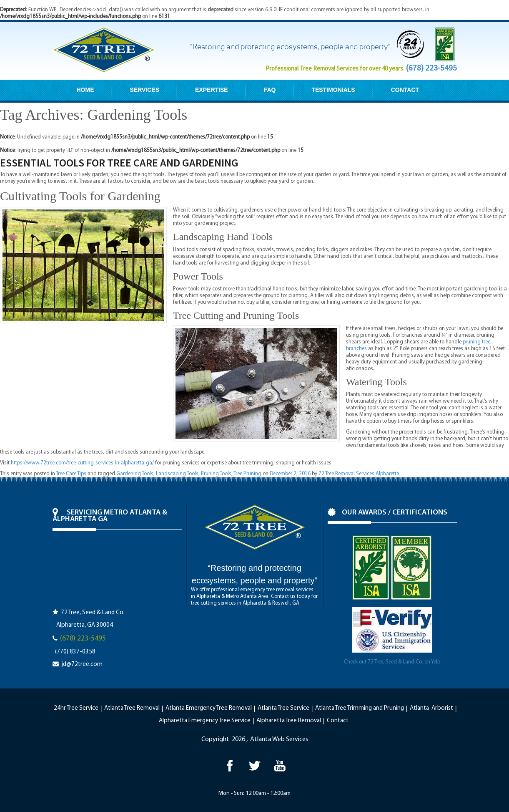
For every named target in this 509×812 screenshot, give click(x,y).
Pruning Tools (216, 474)
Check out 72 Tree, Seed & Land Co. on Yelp (392, 662)
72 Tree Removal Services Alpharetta (359, 474)
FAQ (270, 90)
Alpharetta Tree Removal (289, 721)
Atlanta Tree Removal (132, 708)
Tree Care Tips (71, 474)
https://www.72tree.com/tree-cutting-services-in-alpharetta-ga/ (82, 463)
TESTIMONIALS (333, 90)
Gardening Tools (135, 474)
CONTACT (405, 90)
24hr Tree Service (76, 708)
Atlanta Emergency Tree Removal (209, 708)
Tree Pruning (247, 474)
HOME (85, 90)
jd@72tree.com (82, 664)
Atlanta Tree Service (283, 708)
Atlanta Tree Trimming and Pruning (360, 708)
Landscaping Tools (177, 474)
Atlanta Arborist (431, 708)
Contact (338, 721)
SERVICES (145, 90)
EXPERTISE (212, 90)
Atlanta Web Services (279, 739)
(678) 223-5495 (431, 68)
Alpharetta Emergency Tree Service (205, 721)
